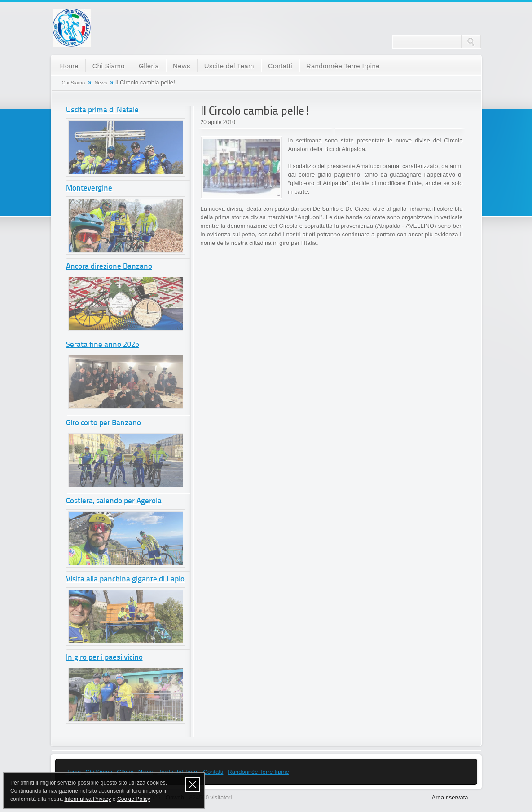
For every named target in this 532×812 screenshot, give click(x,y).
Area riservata (450, 797)
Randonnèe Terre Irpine (343, 66)
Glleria (149, 66)
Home (69, 66)
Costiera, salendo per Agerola (114, 501)
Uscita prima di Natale (102, 110)
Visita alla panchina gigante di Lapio (125, 579)
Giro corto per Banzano (103, 423)
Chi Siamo (109, 66)
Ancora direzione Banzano (109, 267)
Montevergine (89, 189)
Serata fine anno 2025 (103, 345)
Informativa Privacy (88, 799)
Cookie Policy (134, 799)
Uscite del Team (229, 66)
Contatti (280, 66)
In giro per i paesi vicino (104, 658)
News (182, 66)
